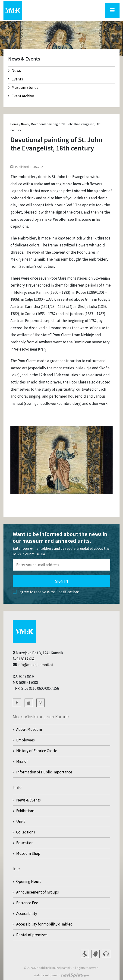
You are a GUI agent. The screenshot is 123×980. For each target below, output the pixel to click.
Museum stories (23, 87)
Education (25, 843)
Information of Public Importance (44, 772)
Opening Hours (29, 881)
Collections (26, 832)
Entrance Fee (27, 903)
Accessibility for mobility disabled (44, 924)
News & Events (28, 800)
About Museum (29, 729)
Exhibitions (25, 811)
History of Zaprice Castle (37, 751)
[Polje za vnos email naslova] (61, 565)
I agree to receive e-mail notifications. (46, 592)
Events (16, 79)
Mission (22, 761)
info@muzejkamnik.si (35, 665)
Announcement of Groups (38, 892)
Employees (25, 740)
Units (21, 821)
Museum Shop (28, 853)
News (14, 70)
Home (14, 124)
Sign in (61, 581)
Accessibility (27, 913)
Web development (47, 975)
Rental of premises (32, 935)
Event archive (21, 96)
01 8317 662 (25, 659)
